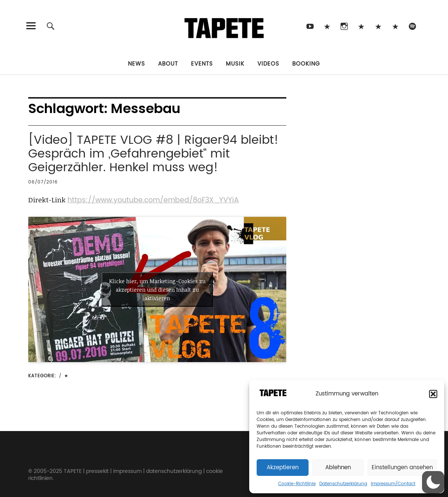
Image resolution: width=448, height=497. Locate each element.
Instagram (344, 26)
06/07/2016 (43, 182)
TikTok (327, 26)
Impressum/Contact (393, 484)
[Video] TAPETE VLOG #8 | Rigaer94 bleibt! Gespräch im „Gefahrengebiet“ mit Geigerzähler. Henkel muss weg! (153, 154)
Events (202, 64)
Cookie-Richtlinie (297, 484)
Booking (306, 64)
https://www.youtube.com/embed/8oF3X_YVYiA (153, 200)
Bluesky (361, 26)
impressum (127, 471)
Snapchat (378, 26)
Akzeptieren (283, 468)
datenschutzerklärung (174, 471)
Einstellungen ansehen (402, 468)
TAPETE (73, 471)
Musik (235, 64)
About (168, 64)
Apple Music (396, 26)
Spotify (413, 26)
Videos (268, 64)
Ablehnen (338, 468)
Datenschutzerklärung (343, 484)
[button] (433, 394)
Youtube (310, 26)
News (136, 64)
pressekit (97, 471)
